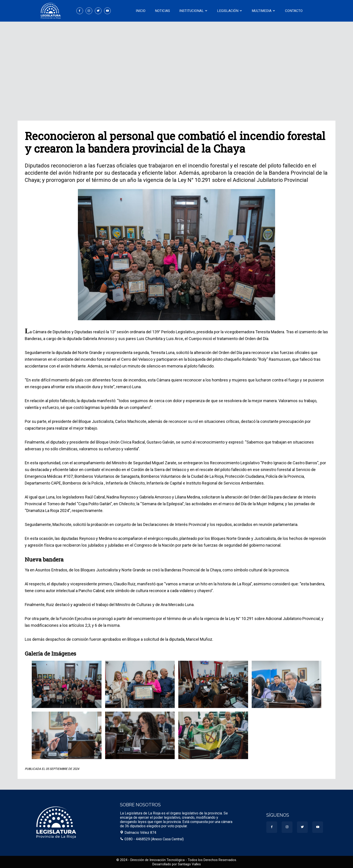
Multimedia (263, 11)
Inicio (142, 11)
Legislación (230, 11)
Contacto (292, 11)
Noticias (163, 11)
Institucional (194, 11)
